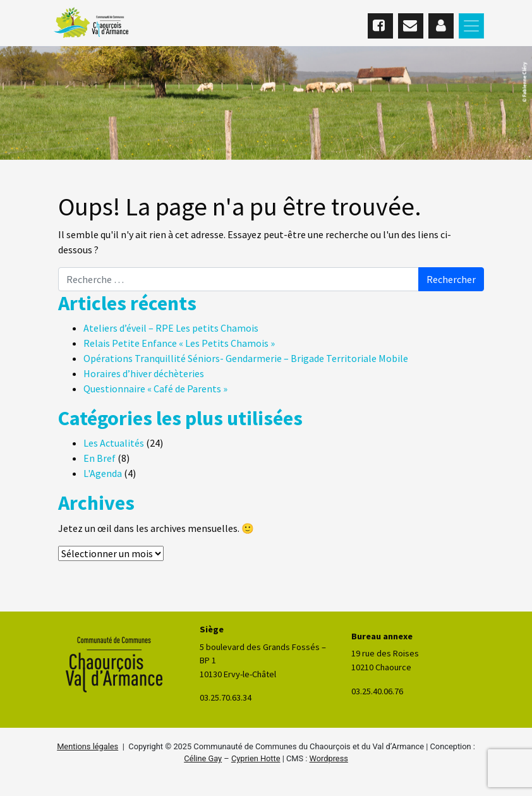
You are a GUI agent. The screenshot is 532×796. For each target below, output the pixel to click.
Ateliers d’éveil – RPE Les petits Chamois (171, 328)
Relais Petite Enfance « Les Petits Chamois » (179, 343)
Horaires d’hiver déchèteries (144, 373)
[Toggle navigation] (471, 26)
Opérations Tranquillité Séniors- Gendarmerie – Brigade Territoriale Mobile (246, 358)
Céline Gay (203, 758)
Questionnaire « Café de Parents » (155, 389)
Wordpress (329, 758)
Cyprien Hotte (256, 758)
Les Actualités (114, 443)
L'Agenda (103, 473)
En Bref (100, 458)
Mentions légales (88, 746)
